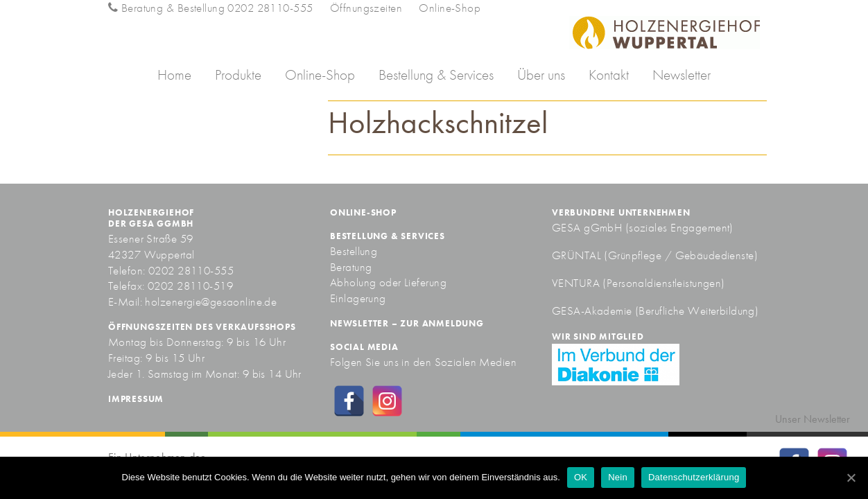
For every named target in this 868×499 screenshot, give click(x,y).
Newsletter (682, 75)
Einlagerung (358, 298)
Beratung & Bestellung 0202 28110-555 (210, 8)
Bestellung (354, 251)
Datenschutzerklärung (694, 477)
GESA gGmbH (587, 227)
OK (581, 477)
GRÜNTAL (578, 255)
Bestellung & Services (436, 75)
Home (174, 75)
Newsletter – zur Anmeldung (407, 323)
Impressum (136, 399)
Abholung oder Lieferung (388, 282)
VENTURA (577, 283)
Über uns (541, 75)
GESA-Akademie (592, 310)
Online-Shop (450, 8)
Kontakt (609, 75)
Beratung (351, 267)
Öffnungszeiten (366, 8)
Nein (618, 477)
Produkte (238, 75)
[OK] (851, 478)
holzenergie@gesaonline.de (211, 301)
